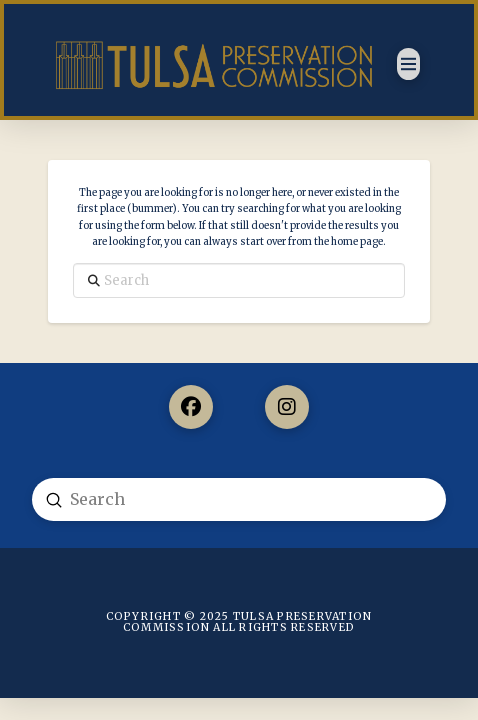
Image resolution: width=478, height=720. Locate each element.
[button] (408, 64)
